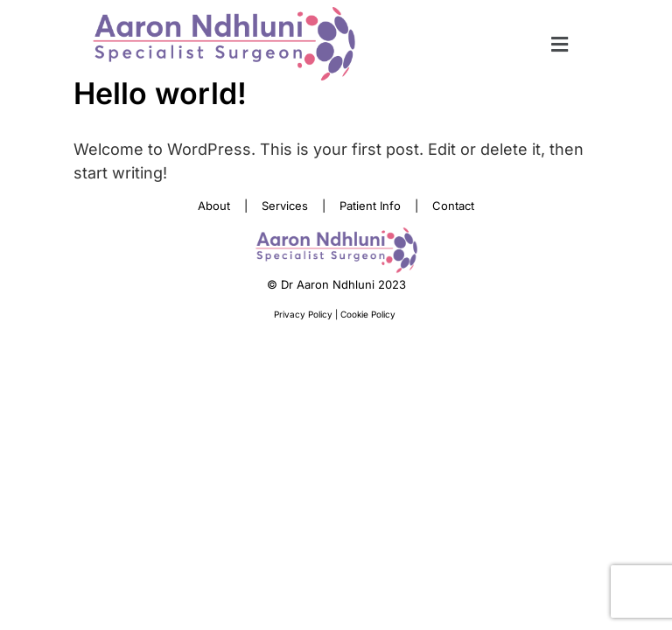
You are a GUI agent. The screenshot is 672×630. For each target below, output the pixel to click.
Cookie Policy (369, 314)
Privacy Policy (304, 314)
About (214, 206)
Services (285, 206)
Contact (453, 206)
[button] (560, 44)
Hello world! (160, 93)
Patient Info (370, 206)
